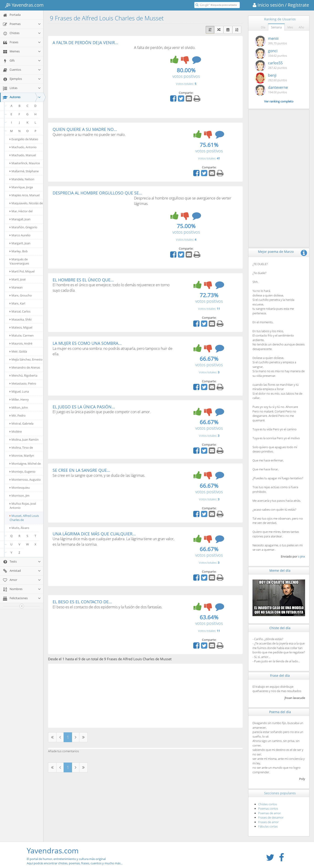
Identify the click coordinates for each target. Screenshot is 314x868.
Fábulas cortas (268, 826)
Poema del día (280, 712)
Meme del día (280, 570)
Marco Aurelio (20, 235)
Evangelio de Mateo (24, 139)
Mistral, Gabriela (21, 423)
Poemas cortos (268, 809)
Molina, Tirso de (21, 447)
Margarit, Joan (20, 243)
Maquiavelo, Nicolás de (26, 203)
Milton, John (19, 407)
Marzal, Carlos (20, 311)
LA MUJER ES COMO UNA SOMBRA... (87, 343)
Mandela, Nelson (22, 179)
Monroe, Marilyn (22, 456)
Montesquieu (20, 488)
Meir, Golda (18, 351)
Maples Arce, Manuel (25, 195)
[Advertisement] (91, 79)
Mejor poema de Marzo (276, 252)
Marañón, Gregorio (23, 227)
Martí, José (18, 279)
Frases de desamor (271, 817)
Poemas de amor (270, 813)
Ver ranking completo (279, 101)
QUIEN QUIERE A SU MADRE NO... (85, 129)
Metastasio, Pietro (23, 383)
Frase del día (280, 675)
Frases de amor (268, 822)
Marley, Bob (19, 251)
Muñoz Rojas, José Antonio (23, 506)
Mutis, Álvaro (19, 528)
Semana (276, 27)
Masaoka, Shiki (21, 319)
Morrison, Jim (20, 496)
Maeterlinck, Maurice (25, 163)
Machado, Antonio (23, 147)
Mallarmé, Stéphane (24, 171)
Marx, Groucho (21, 295)
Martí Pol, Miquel (22, 271)
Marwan (16, 287)
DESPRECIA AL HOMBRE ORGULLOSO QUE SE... (97, 193)
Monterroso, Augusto (25, 480)
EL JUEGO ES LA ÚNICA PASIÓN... (84, 407)
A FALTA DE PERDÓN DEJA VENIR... (85, 43)
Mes (290, 27)
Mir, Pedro (18, 415)
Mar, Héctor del (21, 211)
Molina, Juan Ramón (24, 439)
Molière (16, 431)
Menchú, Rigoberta (23, 375)
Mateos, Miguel (21, 327)
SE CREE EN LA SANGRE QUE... (81, 470)
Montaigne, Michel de (25, 464)
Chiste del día (280, 628)
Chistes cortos (268, 804)
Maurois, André (21, 343)
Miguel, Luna (19, 391)
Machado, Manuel (23, 155)
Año (301, 27)
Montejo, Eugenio (23, 472)
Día (263, 27)
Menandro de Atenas (25, 367)
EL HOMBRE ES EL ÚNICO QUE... (83, 280)
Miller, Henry (19, 399)
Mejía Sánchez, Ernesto (26, 359)
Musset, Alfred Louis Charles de (24, 518)
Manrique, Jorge (21, 187)
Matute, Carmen (22, 335)
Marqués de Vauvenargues (19, 261)
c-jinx (302, 556)
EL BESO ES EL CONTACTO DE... (82, 602)
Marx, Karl (17, 303)
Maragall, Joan (20, 219)
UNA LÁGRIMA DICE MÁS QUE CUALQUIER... (94, 534)
